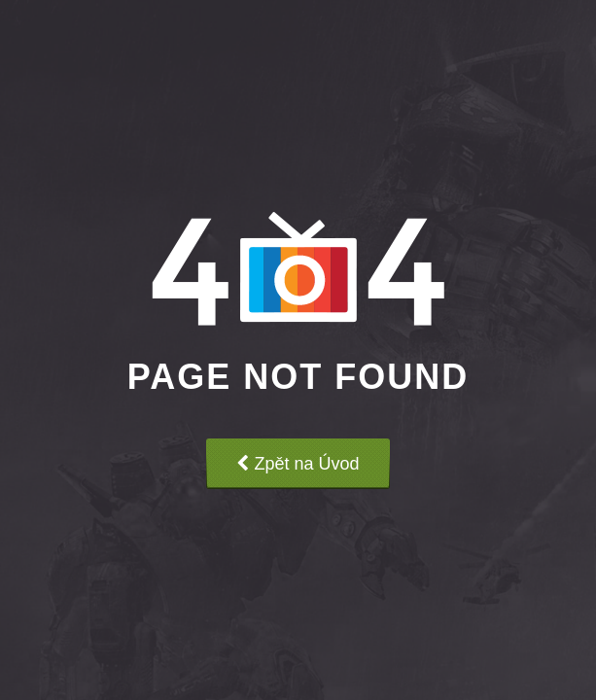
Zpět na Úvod (298, 464)
